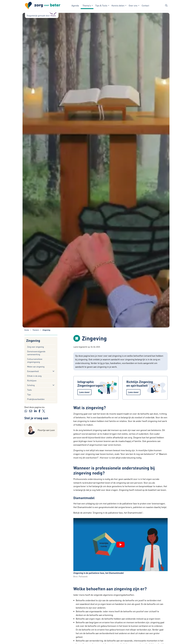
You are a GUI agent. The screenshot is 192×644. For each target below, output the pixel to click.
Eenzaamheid (33, 371)
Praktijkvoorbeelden (36, 399)
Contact (145, 5)
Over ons (133, 5)
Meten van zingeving (36, 367)
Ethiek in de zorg (34, 376)
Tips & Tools (101, 5)
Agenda (75, 5)
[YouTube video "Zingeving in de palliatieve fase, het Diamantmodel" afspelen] (120, 545)
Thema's (87, 5)
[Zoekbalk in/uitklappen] (166, 6)
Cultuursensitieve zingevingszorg (35, 360)
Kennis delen (118, 5)
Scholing (31, 385)
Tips (29, 394)
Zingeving (33, 341)
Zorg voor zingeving (36, 347)
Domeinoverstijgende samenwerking (36, 353)
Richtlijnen (32, 381)
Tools (29, 390)
